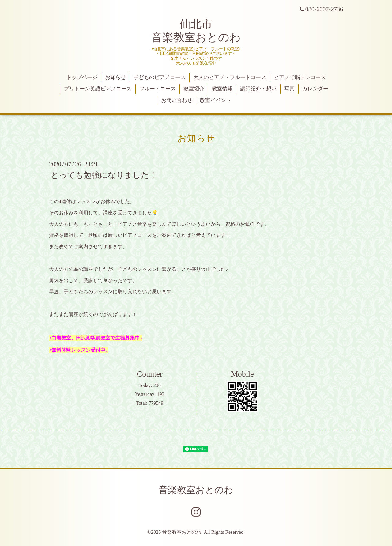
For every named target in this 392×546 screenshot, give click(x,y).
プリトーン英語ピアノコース (98, 89)
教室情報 (222, 89)
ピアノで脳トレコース (300, 77)
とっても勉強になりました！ (104, 175)
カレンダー (315, 89)
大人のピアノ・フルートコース (230, 77)
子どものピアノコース (160, 77)
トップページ (82, 77)
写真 (289, 89)
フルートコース (158, 89)
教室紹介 (194, 89)
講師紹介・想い (258, 89)
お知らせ (115, 77)
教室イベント (216, 100)
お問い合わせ (177, 100)
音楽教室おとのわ (196, 490)
